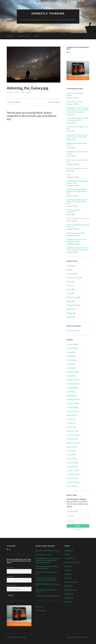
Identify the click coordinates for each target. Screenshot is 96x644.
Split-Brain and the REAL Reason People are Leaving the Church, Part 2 (77, 191)
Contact (37, 36)
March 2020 (70, 396)
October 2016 (71, 439)
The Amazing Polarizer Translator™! (74, 211)
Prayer (69, 293)
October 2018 (71, 407)
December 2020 (72, 380)
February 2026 (71, 344)
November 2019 (72, 399)
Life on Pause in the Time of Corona (78, 218)
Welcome (70, 317)
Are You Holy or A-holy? (74, 102)
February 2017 (71, 431)
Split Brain (70, 309)
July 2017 (70, 419)
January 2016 (71, 466)
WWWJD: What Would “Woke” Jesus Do (77, 144)
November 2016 (72, 435)
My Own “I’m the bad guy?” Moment (75, 94)
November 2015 (72, 474)
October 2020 (71, 388)
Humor (69, 285)
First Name (10, 567)
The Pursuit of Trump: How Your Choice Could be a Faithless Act (77, 136)
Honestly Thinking (48, 14)
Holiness (69, 282)
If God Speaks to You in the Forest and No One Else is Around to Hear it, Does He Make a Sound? (78, 110)
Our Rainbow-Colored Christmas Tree (77, 161)
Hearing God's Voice (73, 278)
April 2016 (70, 455)
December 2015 (72, 470)
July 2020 (70, 392)
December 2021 (72, 372)
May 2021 (70, 376)
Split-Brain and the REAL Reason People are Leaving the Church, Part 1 (77, 202)
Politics (69, 289)
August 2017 (71, 415)
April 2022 (70, 368)
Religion (69, 301)
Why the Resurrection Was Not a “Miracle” (77, 153)
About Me (10, 36)
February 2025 (71, 348)
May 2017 (70, 423)
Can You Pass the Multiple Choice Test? (77, 128)
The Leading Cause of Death (76, 233)
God (68, 270)
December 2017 (72, 411)
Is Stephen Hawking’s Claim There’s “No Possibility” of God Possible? (78, 249)
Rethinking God (72, 305)
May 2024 (70, 352)
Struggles (70, 313)
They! (68, 175)
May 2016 (70, 451)
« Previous (14, 102)
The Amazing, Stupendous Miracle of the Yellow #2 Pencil (77, 119)
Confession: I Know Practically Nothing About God (76, 240)
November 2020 (72, 384)
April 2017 (70, 427)
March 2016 (70, 459)
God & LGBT (71, 274)
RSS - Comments (41, 610)
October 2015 (71, 478)
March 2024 (70, 360)
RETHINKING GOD (24, 36)
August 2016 (71, 447)
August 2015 (71, 486)
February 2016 (71, 463)
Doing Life (70, 266)
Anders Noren (79, 637)
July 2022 (70, 364)
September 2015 (72, 482)
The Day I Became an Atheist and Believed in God (77, 182)
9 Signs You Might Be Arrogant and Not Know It (78, 226)
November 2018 (72, 403)
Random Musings (72, 297)
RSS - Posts (39, 607)
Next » (55, 102)
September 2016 (72, 443)
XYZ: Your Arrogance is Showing (77, 168)
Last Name (10, 576)
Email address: (11, 585)
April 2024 (70, 356)
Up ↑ (88, 637)
